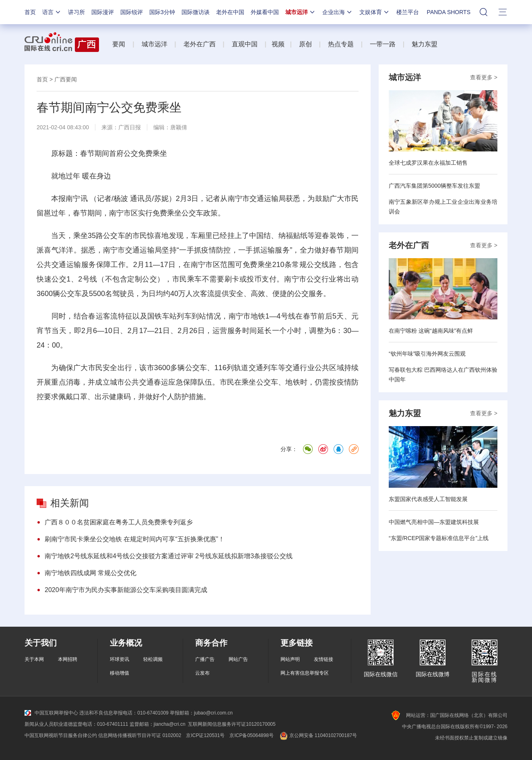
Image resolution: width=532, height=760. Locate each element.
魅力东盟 (425, 44)
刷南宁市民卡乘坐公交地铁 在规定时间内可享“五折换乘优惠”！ (135, 539)
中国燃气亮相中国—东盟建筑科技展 (434, 522)
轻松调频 (153, 659)
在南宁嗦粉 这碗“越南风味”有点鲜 (431, 331)
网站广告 (238, 659)
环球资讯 (120, 659)
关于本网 (34, 659)
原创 (305, 44)
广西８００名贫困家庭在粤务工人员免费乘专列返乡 (119, 522)
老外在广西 (200, 44)
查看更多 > (484, 77)
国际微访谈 (196, 12)
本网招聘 (68, 659)
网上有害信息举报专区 (305, 673)
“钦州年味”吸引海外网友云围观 (427, 354)
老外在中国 (230, 12)
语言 (52, 12)
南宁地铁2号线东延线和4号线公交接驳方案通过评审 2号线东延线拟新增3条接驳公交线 (169, 556)
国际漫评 (103, 12)
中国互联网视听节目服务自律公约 (61, 735)
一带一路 (383, 44)
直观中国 (245, 44)
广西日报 (130, 127)
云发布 (202, 673)
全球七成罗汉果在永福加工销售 (428, 163)
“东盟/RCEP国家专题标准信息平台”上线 (439, 538)
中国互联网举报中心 (51, 713)
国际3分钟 (162, 12)
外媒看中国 (265, 12)
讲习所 (76, 12)
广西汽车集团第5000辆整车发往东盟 (434, 186)
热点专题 (341, 44)
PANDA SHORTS (449, 12)
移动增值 (120, 673)
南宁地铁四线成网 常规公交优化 (91, 573)
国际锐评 (132, 12)
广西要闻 (66, 79)
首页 (30, 12)
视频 (278, 44)
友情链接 (324, 659)
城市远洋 (301, 12)
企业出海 (338, 12)
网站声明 (290, 659)
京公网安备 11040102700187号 (318, 735)
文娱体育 (375, 12)
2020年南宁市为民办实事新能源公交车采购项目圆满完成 (126, 590)
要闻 (119, 44)
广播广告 (205, 659)
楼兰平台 (408, 12)
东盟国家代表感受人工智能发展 (428, 499)
